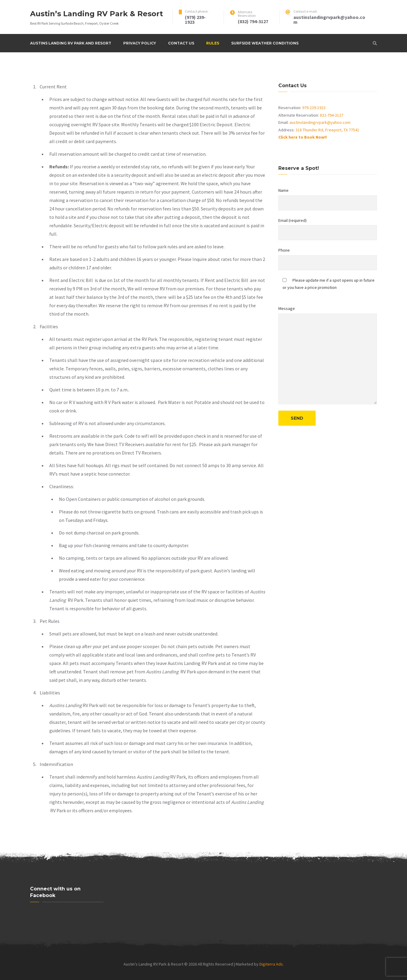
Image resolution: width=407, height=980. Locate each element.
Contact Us (181, 43)
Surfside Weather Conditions (265, 43)
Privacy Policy (140, 43)
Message (328, 355)
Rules (213, 43)
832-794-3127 (332, 115)
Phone (328, 259)
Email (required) (328, 229)
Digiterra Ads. (272, 964)
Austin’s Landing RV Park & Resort (96, 14)
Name (328, 199)
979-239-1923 (314, 108)
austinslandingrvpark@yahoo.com (320, 122)
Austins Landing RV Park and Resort (71, 43)
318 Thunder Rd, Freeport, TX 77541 (327, 130)
